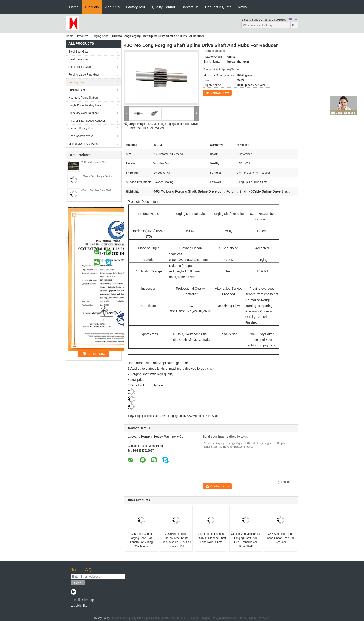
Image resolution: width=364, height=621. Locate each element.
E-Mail (75, 600)
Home (74, 7)
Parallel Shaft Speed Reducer (87, 121)
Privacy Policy (101, 618)
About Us (112, 7)
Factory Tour (136, 7)
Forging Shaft (100, 36)
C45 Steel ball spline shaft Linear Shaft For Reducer (281, 538)
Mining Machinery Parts (83, 144)
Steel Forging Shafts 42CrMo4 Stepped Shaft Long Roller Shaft (211, 538)
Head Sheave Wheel (81, 136)
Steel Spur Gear (78, 52)
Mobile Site (79, 606)
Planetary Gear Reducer (83, 113)
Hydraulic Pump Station (83, 98)
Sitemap (88, 600)
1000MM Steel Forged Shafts (97, 176)
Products (92, 7)
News (242, 7)
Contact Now (219, 93)
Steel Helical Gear (80, 67)
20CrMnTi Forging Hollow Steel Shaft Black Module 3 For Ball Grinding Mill (176, 540)
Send (78, 583)
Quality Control (163, 7)
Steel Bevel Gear (79, 59)
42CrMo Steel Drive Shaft (203, 416)
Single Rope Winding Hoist (85, 105)
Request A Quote (218, 7)
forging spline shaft (147, 416)
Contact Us (190, 7)
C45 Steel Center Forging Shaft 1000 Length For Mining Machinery (141, 540)
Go (294, 25)
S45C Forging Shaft (173, 416)
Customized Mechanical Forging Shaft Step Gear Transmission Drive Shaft (246, 540)
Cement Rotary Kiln (81, 128)
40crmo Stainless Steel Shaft (96, 191)
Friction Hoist (77, 90)
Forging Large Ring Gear (84, 75)
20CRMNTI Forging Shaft (95, 162)
